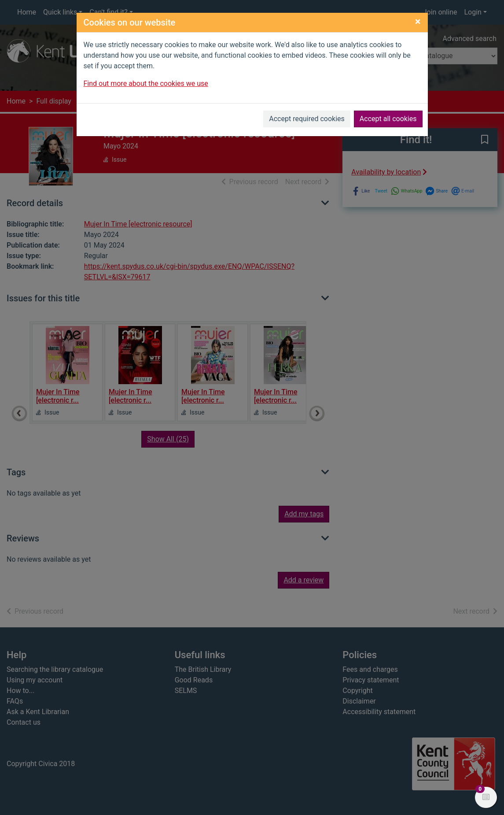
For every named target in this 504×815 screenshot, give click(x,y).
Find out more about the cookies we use (146, 83)
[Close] (418, 22)
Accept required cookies (307, 119)
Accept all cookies (388, 119)
